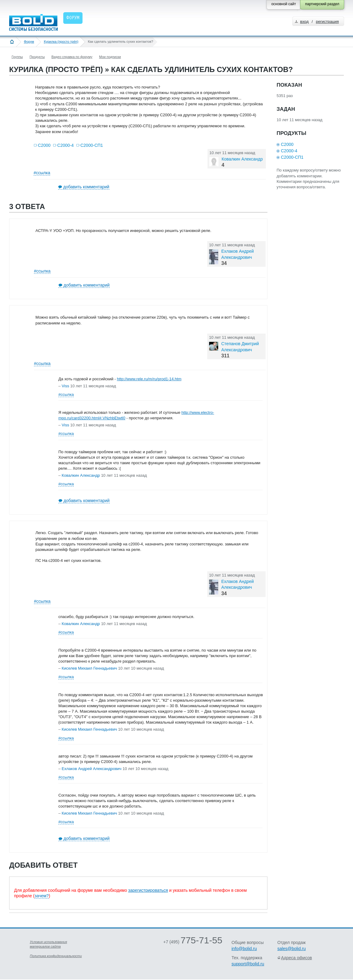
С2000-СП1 (92, 145)
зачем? (42, 896)
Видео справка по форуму (72, 57)
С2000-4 (65, 145)
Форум (29, 42)
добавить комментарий (86, 187)
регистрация (327, 22)
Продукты (37, 57)
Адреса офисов (297, 958)
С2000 (44, 145)
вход (304, 22)
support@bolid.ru (248, 964)
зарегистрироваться (148, 890)
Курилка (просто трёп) (61, 42)
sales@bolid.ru (292, 949)
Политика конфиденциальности (56, 956)
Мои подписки (110, 57)
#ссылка (42, 173)
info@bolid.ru (244, 949)
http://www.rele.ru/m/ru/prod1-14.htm (149, 379)
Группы (17, 57)
